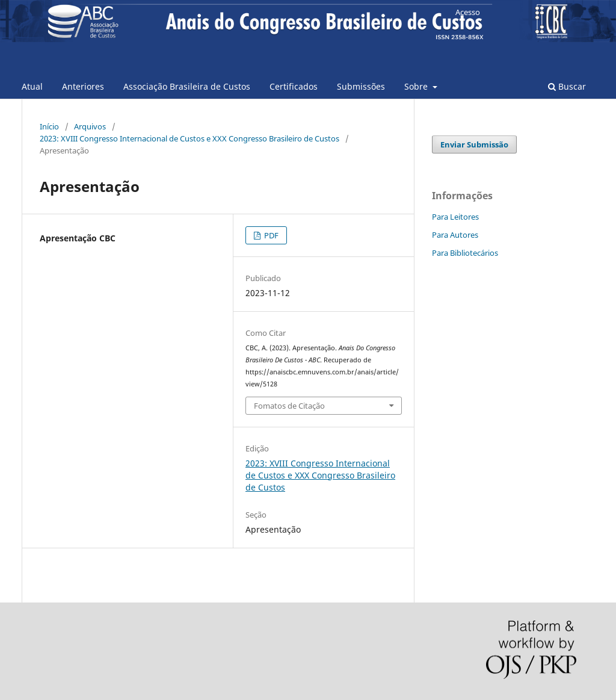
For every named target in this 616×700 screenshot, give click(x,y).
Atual (32, 86)
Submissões (361, 86)
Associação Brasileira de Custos (187, 86)
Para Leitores (455, 217)
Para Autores (455, 235)
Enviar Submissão (474, 144)
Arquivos (90, 126)
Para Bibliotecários (465, 253)
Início (49, 126)
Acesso (468, 12)
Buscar (567, 86)
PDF (270, 235)
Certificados (294, 86)
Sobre (417, 86)
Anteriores (83, 86)
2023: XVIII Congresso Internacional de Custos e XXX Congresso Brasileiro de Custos (189, 138)
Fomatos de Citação (289, 406)
